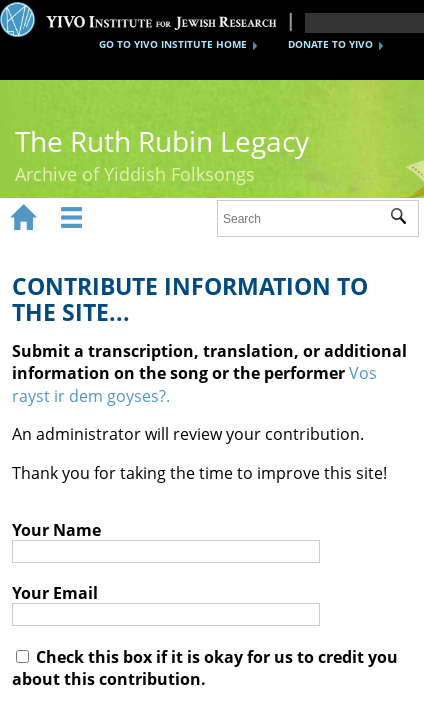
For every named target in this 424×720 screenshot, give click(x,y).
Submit (404, 219)
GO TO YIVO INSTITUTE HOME (173, 44)
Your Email (55, 593)
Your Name (56, 530)
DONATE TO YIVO (330, 44)
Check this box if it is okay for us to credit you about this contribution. (205, 668)
